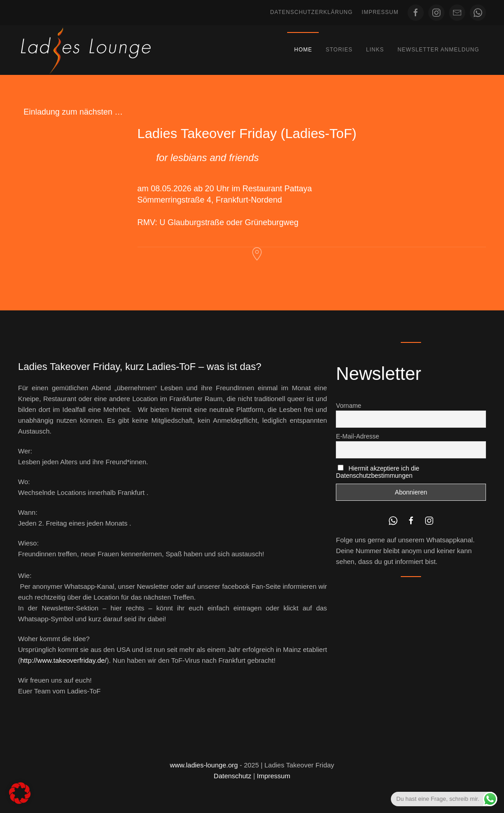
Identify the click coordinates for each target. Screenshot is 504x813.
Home (303, 50)
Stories (339, 50)
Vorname (348, 406)
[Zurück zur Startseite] (86, 50)
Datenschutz (232, 776)
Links (375, 50)
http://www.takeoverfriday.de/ (63, 660)
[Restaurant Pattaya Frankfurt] (257, 253)
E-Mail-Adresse (357, 436)
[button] (20, 793)
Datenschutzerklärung (311, 12)
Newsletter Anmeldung (438, 50)
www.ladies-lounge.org (204, 765)
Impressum (380, 12)
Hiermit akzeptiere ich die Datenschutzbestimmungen (378, 472)
